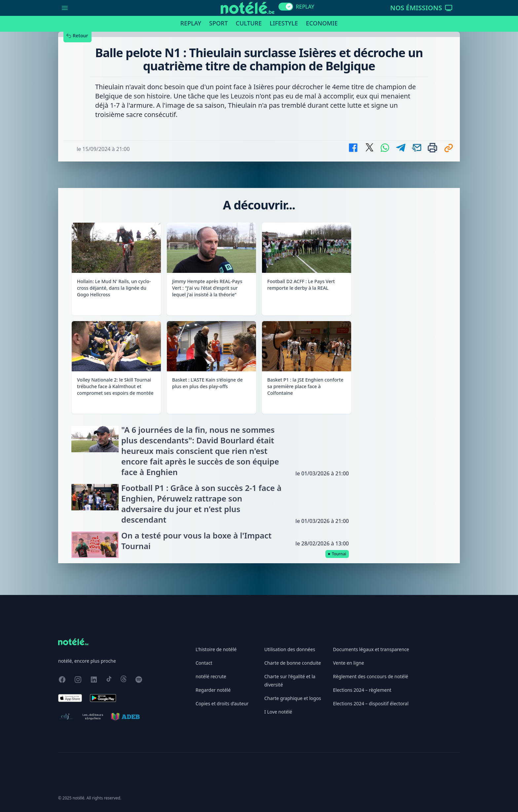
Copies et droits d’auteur (222, 703)
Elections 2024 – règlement (362, 690)
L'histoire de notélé (216, 649)
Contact (204, 663)
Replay (191, 23)
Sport (218, 23)
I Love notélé (278, 712)
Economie (322, 23)
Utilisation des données (290, 649)
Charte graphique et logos (293, 698)
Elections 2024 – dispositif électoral (371, 703)
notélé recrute (211, 676)
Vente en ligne (349, 663)
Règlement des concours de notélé (370, 676)
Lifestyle (284, 23)
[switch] (286, 7)
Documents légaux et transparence (371, 649)
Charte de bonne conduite (293, 663)
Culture (249, 23)
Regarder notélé (213, 690)
